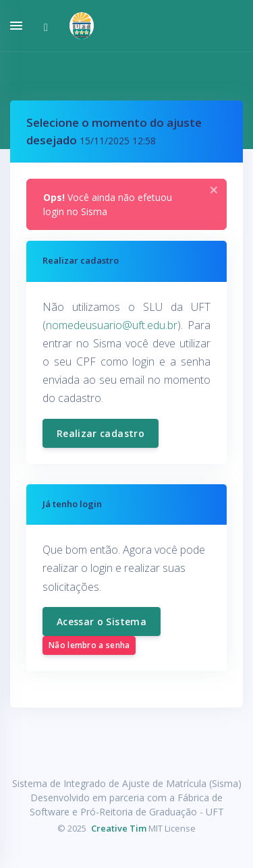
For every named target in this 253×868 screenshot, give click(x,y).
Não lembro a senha (89, 645)
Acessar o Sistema (102, 621)
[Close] (214, 190)
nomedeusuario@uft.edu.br (112, 325)
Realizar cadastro (101, 433)
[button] (76, 26)
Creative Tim (119, 828)
